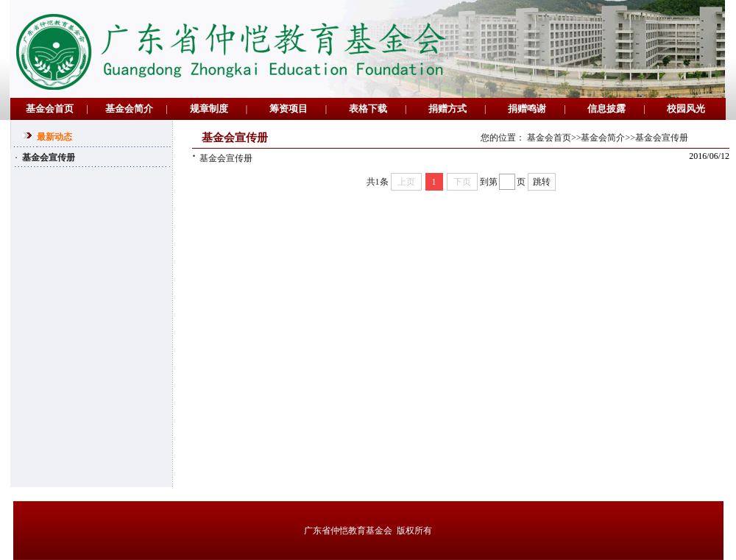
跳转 (542, 182)
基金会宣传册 (222, 158)
